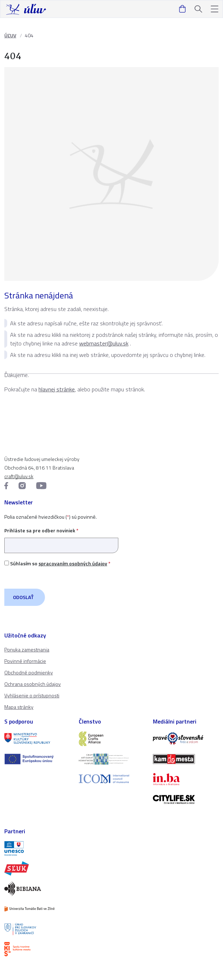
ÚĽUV (10, 35)
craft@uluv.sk (19, 476)
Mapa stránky (19, 707)
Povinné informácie (25, 661)
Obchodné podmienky (29, 672)
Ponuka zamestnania (27, 649)
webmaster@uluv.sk (104, 343)
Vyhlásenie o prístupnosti (32, 695)
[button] (215, 9)
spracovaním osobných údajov (73, 563)
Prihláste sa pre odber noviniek (61, 538)
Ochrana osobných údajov (33, 684)
